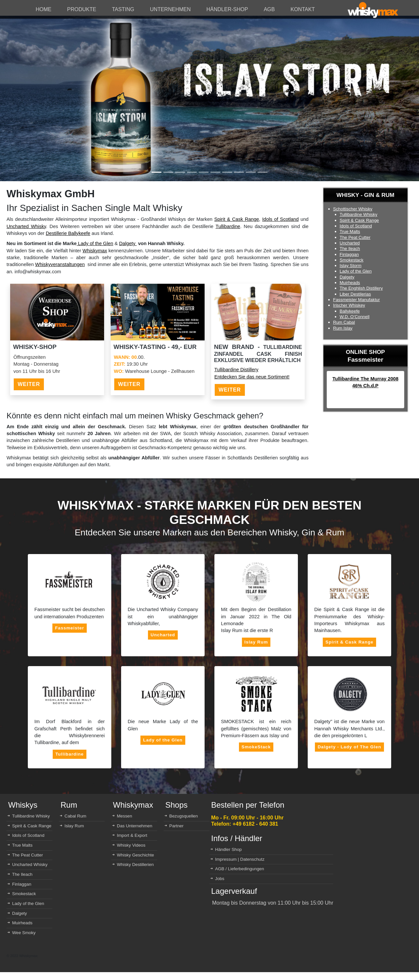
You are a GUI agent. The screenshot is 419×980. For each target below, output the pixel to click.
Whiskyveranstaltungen (60, 264)
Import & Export (132, 835)
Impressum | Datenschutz (240, 859)
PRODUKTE (82, 9)
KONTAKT (302, 9)
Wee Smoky (24, 933)
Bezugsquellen (183, 816)
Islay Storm (351, 266)
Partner (176, 826)
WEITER (29, 384)
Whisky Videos (131, 845)
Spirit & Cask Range (237, 219)
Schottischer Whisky (353, 209)
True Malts (350, 231)
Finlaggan (349, 254)
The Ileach (350, 249)
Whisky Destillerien (135, 865)
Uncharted (350, 243)
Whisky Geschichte (135, 855)
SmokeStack (256, 747)
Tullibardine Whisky (359, 214)
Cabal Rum (75, 816)
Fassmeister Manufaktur (357, 300)
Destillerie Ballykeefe (68, 233)
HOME (44, 9)
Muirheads (350, 283)
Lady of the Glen (95, 243)
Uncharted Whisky (26, 226)
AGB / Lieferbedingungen (240, 869)
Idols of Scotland (280, 219)
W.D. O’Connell (355, 317)
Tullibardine (228, 226)
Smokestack (352, 260)
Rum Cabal (344, 322)
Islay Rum (256, 642)
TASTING (123, 9)
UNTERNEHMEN (170, 9)
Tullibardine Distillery (237, 370)
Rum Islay (343, 328)
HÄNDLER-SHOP (227, 9)
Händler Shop (228, 849)
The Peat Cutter (355, 237)
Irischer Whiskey (349, 305)
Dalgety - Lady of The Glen (349, 747)
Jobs (220, 879)
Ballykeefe (350, 311)
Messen (125, 816)
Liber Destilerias (355, 294)
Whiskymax (95, 251)
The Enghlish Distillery (361, 288)
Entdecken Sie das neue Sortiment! (252, 377)
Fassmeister (70, 628)
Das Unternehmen (135, 826)
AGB (269, 9)
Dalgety (128, 243)
